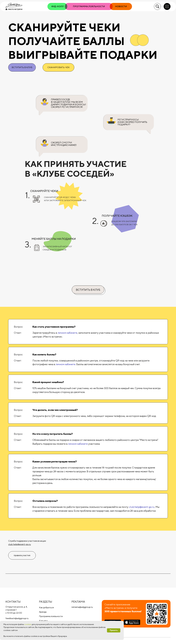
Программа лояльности (51, 616)
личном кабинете (67, 333)
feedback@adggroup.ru (17, 618)
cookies (28, 624)
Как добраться (46, 607)
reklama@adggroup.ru (82, 607)
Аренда (43, 612)
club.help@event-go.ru (142, 507)
